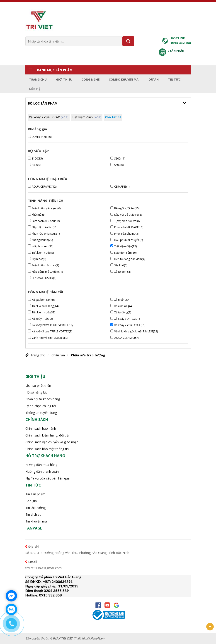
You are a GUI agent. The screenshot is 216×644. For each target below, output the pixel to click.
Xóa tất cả (113, 117)
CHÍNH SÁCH (37, 420)
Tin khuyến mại (36, 521)
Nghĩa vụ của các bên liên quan (48, 478)
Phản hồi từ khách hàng (43, 399)
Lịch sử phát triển (38, 385)
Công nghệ (91, 79)
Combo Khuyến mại (124, 79)
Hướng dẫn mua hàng (41, 465)
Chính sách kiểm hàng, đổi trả (47, 435)
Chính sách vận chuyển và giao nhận (52, 442)
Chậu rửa (58, 355)
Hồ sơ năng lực (36, 392)
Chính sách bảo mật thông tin (47, 449)
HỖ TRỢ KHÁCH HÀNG (45, 456)
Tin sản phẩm (35, 494)
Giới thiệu (64, 79)
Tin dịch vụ (33, 514)
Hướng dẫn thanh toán (42, 471)
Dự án (154, 79)
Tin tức (174, 79)
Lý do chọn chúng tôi (41, 406)
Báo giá (31, 501)
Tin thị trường (35, 508)
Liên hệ (35, 89)
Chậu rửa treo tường (88, 355)
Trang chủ (38, 79)
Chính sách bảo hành (41, 428)
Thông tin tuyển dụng (41, 413)
